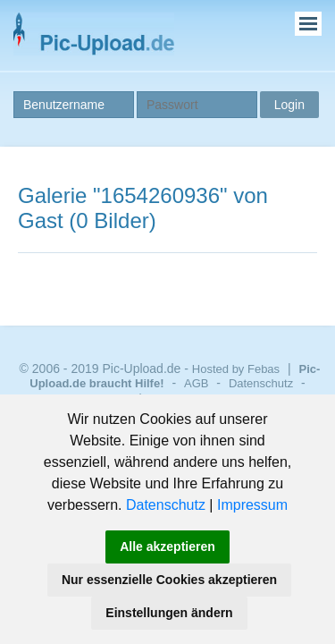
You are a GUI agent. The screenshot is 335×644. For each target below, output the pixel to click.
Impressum (252, 505)
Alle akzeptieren (167, 547)
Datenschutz (166, 505)
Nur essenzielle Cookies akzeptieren (169, 580)
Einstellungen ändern (169, 613)
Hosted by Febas (236, 369)
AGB (196, 383)
